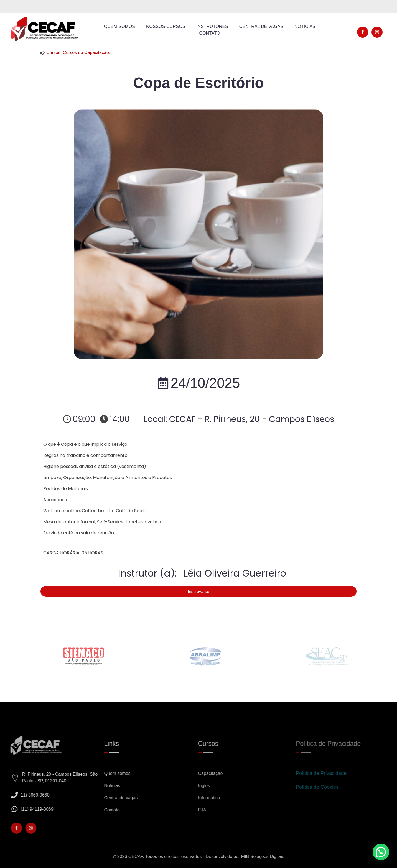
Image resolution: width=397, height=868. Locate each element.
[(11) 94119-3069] (19, 809)
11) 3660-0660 (39, 795)
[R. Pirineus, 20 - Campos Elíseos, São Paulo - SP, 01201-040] (19, 778)
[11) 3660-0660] (19, 795)
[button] (381, 852)
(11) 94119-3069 (41, 809)
